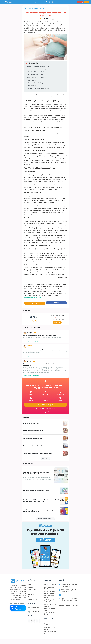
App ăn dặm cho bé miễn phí (49, 628)
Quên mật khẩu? (45, 412)
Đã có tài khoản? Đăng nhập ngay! (46, 409)
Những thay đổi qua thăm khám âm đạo (40, 88)
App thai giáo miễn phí (50, 585)
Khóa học (42, 2)
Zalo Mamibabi (16, 608)
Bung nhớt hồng (33, 80)
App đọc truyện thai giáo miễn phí (49, 601)
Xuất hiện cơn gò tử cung (36, 83)
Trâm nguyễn (31, 332)
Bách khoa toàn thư (33, 9)
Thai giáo (15, 2)
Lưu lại (35, 303)
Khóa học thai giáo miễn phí (49, 588)
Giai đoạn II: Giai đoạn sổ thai (37, 72)
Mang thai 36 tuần (30, 334)
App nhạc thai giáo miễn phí (49, 597)
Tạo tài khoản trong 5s (45, 405)
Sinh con (42, 9)
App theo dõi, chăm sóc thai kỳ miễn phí (49, 592)
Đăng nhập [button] (80, 2)
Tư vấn (30, 597)
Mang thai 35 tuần (30, 347)
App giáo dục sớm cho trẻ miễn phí (50, 624)
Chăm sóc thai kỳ (24, 2)
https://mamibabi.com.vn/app (33, 298)
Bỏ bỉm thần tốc (34, 612)
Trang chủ (31, 585)
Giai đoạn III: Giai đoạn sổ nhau (37, 75)
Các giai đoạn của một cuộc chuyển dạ (38, 66)
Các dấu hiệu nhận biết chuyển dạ (36, 77)
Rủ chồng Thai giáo (33, 609)
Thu (29, 346)
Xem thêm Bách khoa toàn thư (45, 519)
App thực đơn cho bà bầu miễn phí (50, 605)
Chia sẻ (56, 303)
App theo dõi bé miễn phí (50, 633)
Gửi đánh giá (57, 322)
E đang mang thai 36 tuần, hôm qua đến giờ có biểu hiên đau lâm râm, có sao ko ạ (43, 338)
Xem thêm (46, 458)
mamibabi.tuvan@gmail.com (70, 595)
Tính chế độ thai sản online (49, 610)
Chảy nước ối (32, 86)
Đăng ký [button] (87, 2)
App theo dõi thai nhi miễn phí (50, 614)
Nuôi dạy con (34, 2)
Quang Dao (31, 361)
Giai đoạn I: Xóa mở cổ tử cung (37, 69)
